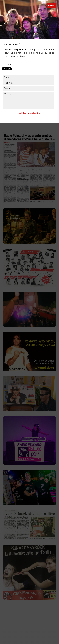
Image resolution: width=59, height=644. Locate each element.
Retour (51, 6)
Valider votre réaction (30, 113)
